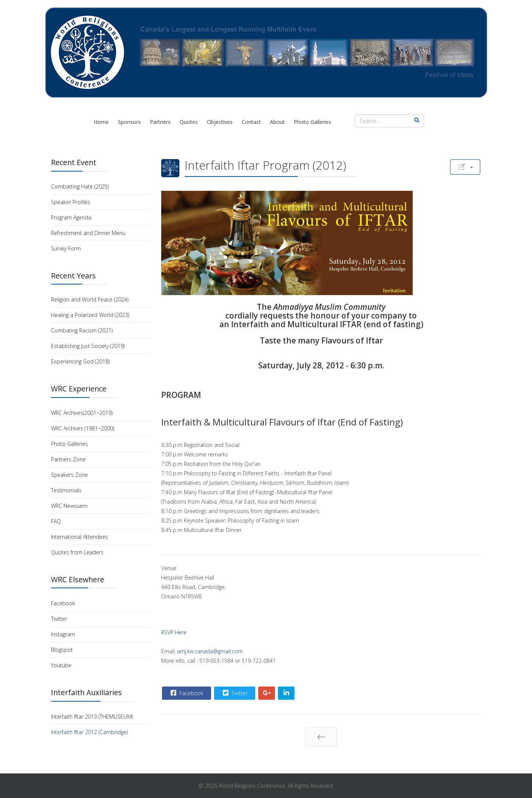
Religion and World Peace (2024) (90, 299)
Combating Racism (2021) (82, 330)
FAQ (56, 521)
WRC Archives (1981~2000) (82, 428)
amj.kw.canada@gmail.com (210, 651)
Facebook (63, 603)
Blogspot (62, 650)
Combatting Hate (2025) (80, 186)
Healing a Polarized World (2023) (90, 315)
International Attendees (79, 537)
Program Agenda (71, 217)
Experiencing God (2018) (80, 361)
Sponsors (129, 122)
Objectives (220, 122)
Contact (251, 122)
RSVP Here (174, 632)
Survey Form (66, 248)
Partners (160, 122)
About (277, 122)
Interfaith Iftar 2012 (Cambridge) (89, 732)
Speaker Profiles (71, 202)
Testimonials (66, 490)
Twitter (59, 619)
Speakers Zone (69, 475)
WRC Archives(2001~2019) (82, 413)
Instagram (63, 634)
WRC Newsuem (69, 506)
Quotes (189, 122)
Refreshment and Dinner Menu (88, 233)
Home (101, 122)
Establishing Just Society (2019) (88, 346)
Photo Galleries (312, 122)
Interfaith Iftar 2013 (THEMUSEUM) (92, 717)
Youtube (61, 665)
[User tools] (465, 167)
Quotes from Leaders (77, 552)
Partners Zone (68, 459)
